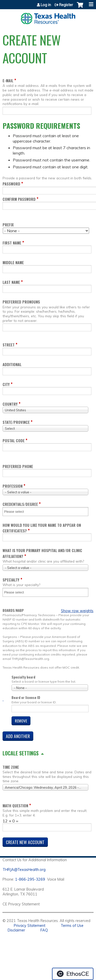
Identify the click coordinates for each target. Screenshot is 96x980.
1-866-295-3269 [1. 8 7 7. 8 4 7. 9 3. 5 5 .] (30, 879)
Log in (46, 5)
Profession (13, 486)
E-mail (8, 81)
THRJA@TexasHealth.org (24, 870)
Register (66, 5)
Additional (12, 364)
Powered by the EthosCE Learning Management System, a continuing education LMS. (73, 974)
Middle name (13, 262)
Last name (11, 282)
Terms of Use (72, 926)
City (6, 384)
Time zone (11, 767)
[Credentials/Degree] (17, 512)
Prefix (8, 225)
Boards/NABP (13, 611)
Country (10, 404)
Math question (15, 806)
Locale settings (21, 753)
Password (11, 184)
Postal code (14, 441)
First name (12, 243)
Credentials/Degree (20, 504)
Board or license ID (26, 698)
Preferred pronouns (21, 302)
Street (9, 345)
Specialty (11, 580)
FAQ (44, 930)
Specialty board (23, 677)
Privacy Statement (30, 926)
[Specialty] (17, 592)
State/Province (16, 422)
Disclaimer (16, 930)
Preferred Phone (18, 466)
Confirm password (19, 199)
